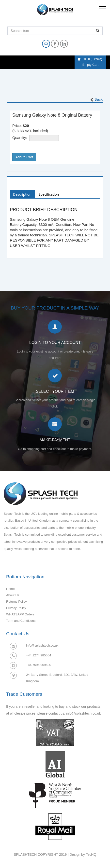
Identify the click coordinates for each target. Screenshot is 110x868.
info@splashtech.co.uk (42, 645)
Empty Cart (90, 65)
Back (96, 100)
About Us (13, 595)
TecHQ (91, 854)
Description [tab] (22, 194)
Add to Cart (24, 157)
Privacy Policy (16, 608)
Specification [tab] (49, 194)
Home (10, 589)
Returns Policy (16, 602)
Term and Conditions (21, 621)
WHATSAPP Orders (20, 614)
